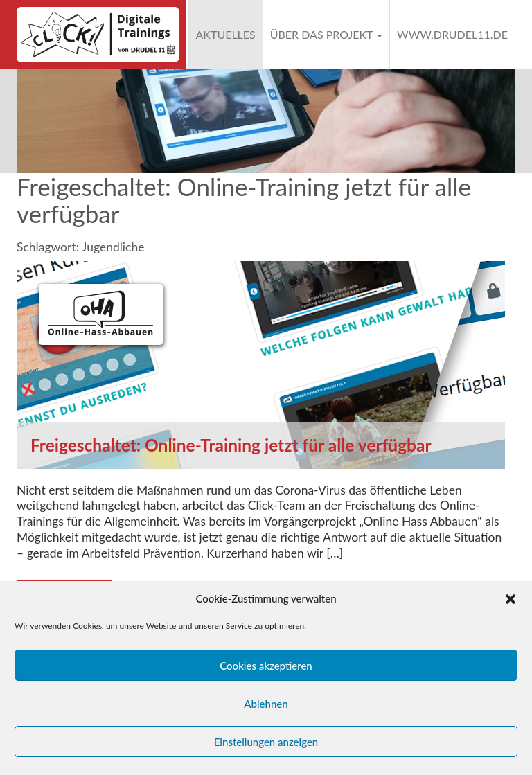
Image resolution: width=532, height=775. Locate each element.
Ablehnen (266, 704)
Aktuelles (226, 34)
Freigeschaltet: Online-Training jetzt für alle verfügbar (231, 445)
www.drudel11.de (452, 34)
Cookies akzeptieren (266, 666)
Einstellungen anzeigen (266, 742)
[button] (511, 599)
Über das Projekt (326, 34)
